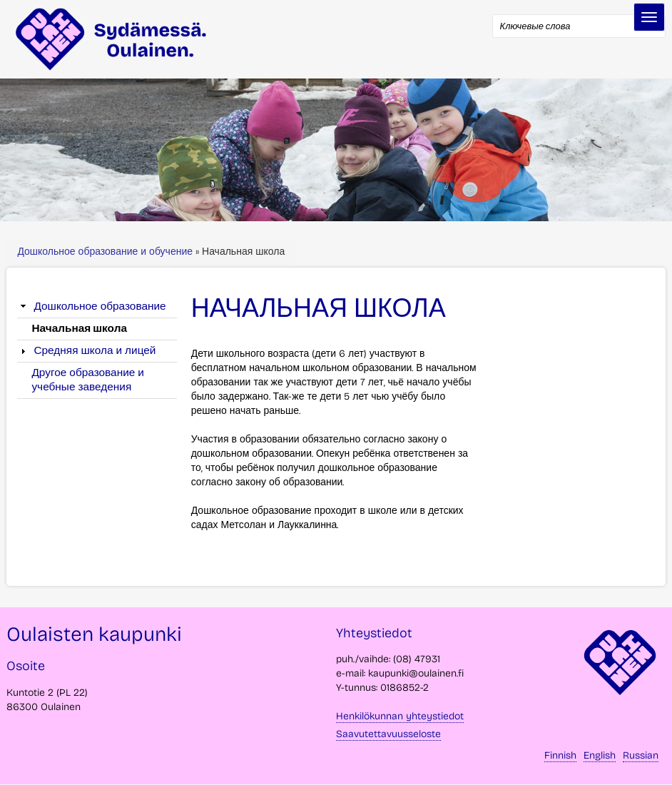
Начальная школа (79, 328)
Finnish (560, 755)
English (600, 755)
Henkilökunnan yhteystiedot (400, 716)
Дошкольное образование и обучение (106, 252)
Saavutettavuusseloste (388, 734)
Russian (641, 755)
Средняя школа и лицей (95, 350)
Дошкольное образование (100, 306)
